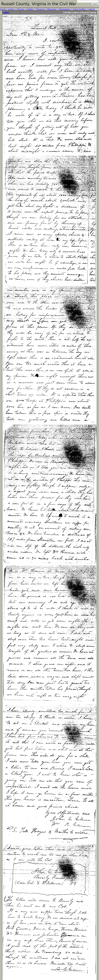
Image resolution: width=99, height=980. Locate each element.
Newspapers (65, 9)
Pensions (40, 9)
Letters (11, 9)
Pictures (20, 9)
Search (92, 9)
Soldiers (30, 9)
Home (3, 9)
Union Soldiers (79, 9)
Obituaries (52, 9)
